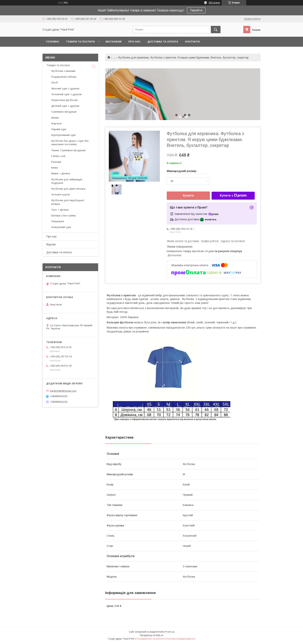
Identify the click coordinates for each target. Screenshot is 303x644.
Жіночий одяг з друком (65, 89)
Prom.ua (170, 632)
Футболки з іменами (63, 71)
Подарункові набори (64, 77)
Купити (188, 195)
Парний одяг (59, 129)
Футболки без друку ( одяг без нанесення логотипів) (70, 143)
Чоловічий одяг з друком (66, 94)
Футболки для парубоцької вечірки (68, 202)
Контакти (192, 42)
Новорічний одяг (61, 227)
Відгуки (51, 244)
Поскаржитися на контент (150, 639)
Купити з (233, 196)
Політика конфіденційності (181, 639)
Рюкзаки (56, 162)
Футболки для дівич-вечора (68, 189)
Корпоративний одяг (64, 135)
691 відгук (214, 3)
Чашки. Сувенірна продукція (68, 150)
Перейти (196, 10)
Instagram (113, 42)
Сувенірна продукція (64, 112)
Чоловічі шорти (60, 194)
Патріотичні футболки (64, 100)
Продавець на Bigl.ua (151, 635)
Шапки (55, 118)
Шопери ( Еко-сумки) (64, 216)
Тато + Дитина (60, 210)
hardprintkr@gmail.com (63, 391)
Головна (52, 42)
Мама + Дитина (61, 173)
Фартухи (56, 123)
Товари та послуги (80, 42)
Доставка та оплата (163, 42)
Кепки (54, 168)
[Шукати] (216, 30)
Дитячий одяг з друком (65, 106)
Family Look (58, 156)
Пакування (58, 221)
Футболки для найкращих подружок (67, 181)
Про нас (134, 42)
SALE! (55, 83)
